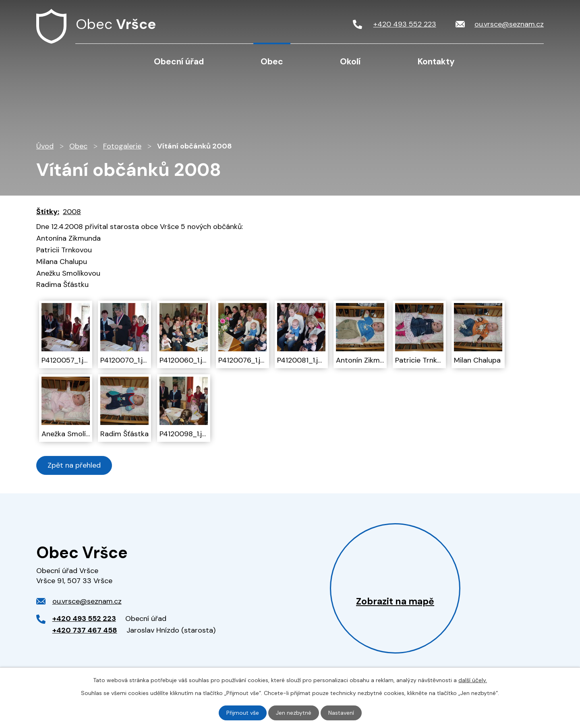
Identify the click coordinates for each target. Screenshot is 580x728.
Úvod (97, 61)
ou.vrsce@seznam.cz (87, 601)
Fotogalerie (122, 146)
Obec (272, 62)
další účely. (473, 680)
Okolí (350, 62)
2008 (72, 212)
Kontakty (436, 62)
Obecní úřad (179, 62)
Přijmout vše (243, 713)
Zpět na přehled (74, 465)
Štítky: (48, 212)
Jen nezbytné (294, 713)
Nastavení (341, 713)
